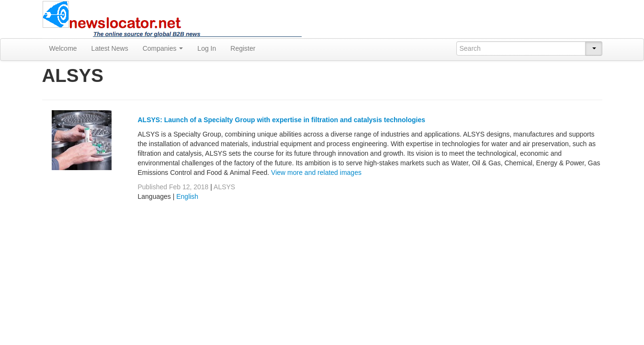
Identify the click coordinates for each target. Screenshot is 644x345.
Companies (163, 48)
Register (243, 48)
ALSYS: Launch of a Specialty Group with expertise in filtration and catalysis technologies (282, 120)
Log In (207, 48)
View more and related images (316, 172)
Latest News (110, 48)
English (187, 196)
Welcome (63, 48)
